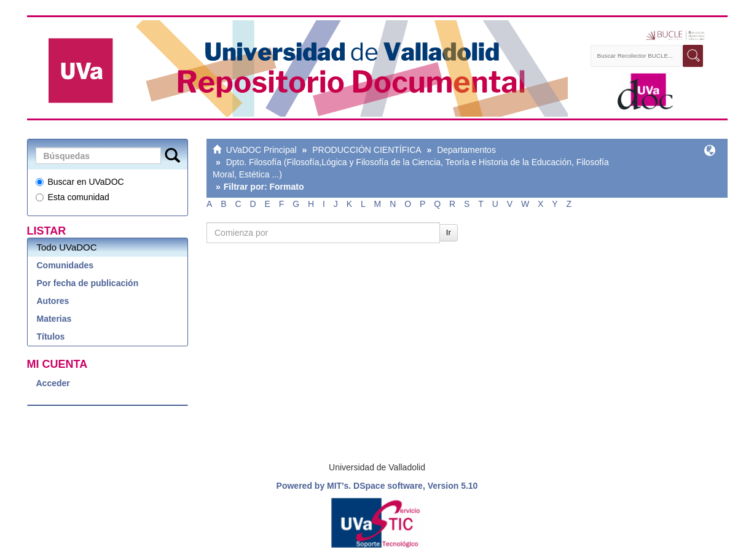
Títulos (51, 336)
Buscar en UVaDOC (80, 182)
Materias (54, 319)
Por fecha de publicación (88, 283)
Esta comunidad (73, 197)
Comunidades (65, 265)
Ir (449, 232)
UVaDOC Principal (261, 150)
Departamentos (466, 150)
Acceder (53, 383)
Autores (53, 301)
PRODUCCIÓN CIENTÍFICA (367, 150)
